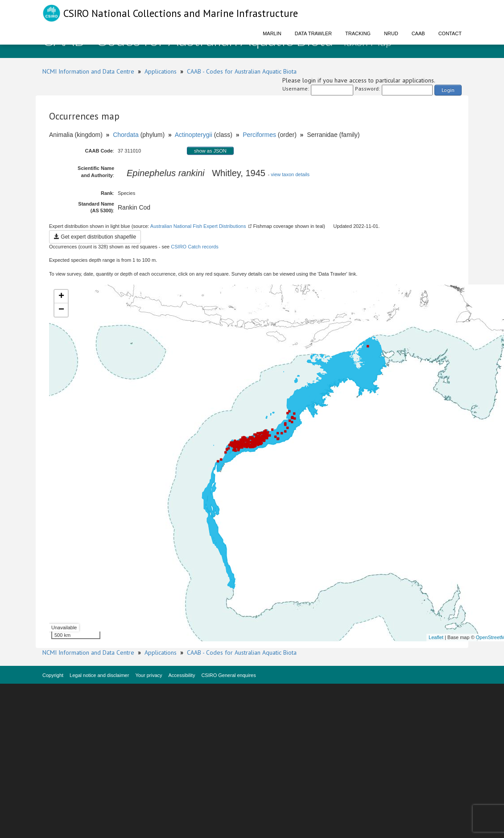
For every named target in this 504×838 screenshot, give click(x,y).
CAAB (418, 33)
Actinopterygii (194, 135)
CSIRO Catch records (194, 247)
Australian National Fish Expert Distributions (198, 226)
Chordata (126, 135)
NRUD (391, 33)
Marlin (272, 33)
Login (448, 90)
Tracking (358, 33)
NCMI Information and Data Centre (88, 71)
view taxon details (290, 174)
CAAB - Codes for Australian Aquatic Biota (242, 71)
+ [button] (61, 297)
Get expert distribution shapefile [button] (95, 237)
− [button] (61, 310)
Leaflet (436, 637)
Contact (450, 33)
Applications (161, 71)
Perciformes (259, 135)
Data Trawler (313, 33)
